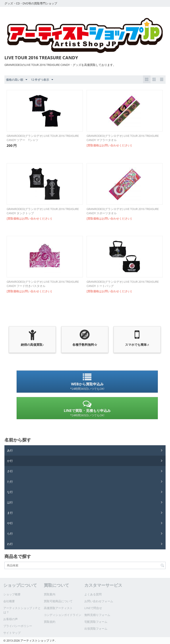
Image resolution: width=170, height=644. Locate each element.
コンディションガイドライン (63, 615)
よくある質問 (93, 594)
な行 (10, 492)
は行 (10, 502)
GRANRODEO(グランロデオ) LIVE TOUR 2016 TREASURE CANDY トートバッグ (123, 284)
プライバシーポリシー (18, 626)
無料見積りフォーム (97, 615)
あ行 (10, 450)
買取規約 (50, 622)
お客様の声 (11, 619)
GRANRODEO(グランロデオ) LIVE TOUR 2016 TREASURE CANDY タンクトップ (43, 211)
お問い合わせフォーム (99, 601)
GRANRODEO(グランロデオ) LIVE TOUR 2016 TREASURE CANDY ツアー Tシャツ (43, 138)
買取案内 (50, 594)
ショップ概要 (12, 594)
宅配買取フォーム (96, 622)
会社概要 (9, 601)
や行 (10, 523)
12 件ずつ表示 (42, 80)
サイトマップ (12, 633)
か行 (10, 461)
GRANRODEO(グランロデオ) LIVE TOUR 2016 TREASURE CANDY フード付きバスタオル (43, 284)
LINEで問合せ (93, 608)
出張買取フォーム (96, 629)
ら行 (10, 533)
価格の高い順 (17, 80)
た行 (10, 482)
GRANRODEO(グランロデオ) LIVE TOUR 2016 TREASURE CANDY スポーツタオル (123, 211)
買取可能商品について (58, 601)
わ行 (10, 544)
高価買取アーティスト (58, 608)
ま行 (10, 513)
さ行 (10, 471)
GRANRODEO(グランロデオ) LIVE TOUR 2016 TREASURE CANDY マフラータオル (123, 138)
